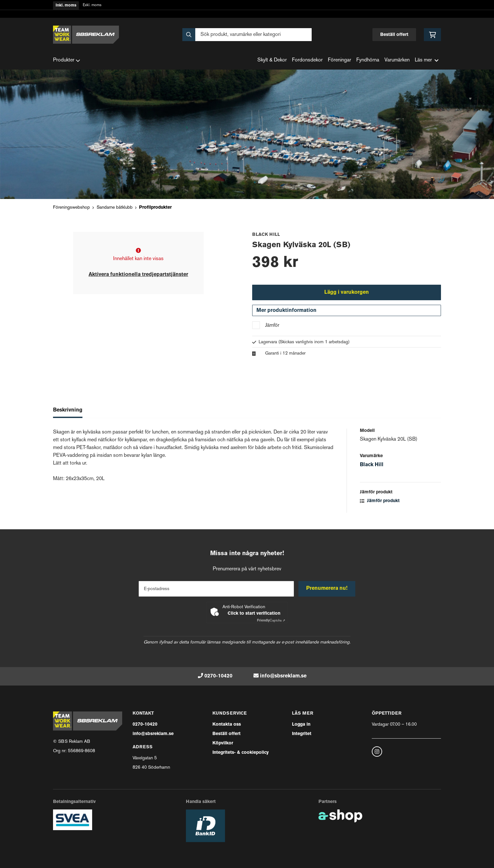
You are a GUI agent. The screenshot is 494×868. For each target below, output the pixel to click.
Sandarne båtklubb (115, 208)
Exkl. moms (92, 5)
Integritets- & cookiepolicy (241, 753)
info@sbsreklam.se (283, 676)
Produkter (67, 60)
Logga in (301, 725)
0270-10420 (218, 676)
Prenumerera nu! (327, 588)
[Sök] (247, 35)
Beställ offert (394, 35)
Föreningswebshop (71, 208)
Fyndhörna (368, 60)
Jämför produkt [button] (380, 502)
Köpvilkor (223, 743)
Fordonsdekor (307, 60)
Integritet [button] (302, 734)
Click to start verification (254, 614)
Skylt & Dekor (272, 60)
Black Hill (372, 466)
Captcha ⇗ (271, 621)
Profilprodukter (155, 208)
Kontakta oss (227, 725)
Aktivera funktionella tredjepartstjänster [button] (138, 275)
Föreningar (339, 60)
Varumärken (397, 60)
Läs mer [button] (427, 60)
